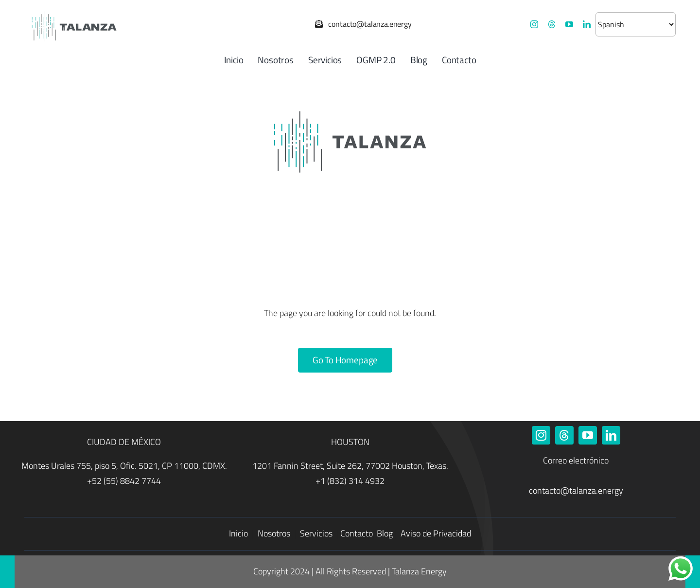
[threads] (552, 24)
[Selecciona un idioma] (636, 24)
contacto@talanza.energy (576, 490)
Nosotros (275, 533)
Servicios (317, 533)
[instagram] (534, 24)
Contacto (357, 533)
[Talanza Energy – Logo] (73, 9)
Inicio (239, 533)
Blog (385, 533)
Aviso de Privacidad (436, 533)
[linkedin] (587, 24)
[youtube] (569, 24)
